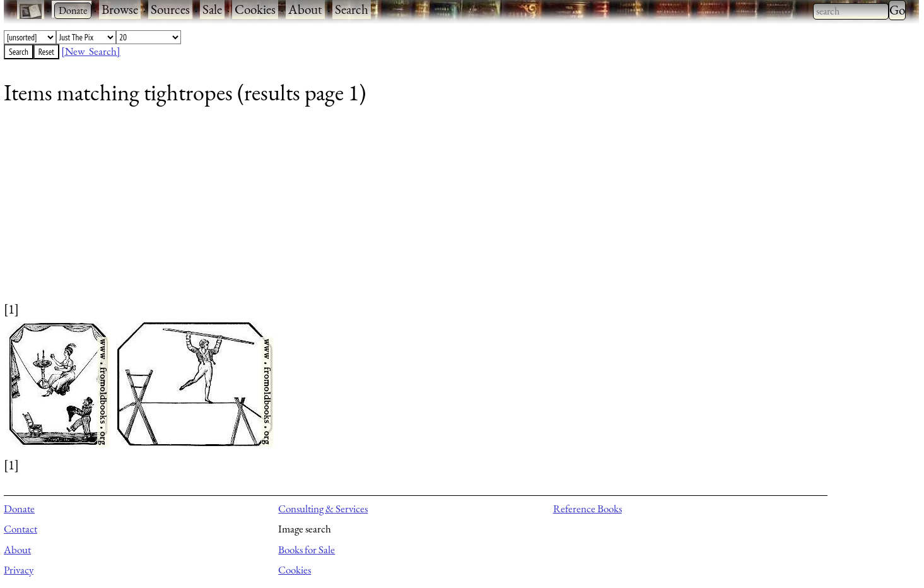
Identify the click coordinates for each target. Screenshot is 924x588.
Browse (120, 9)
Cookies (255, 9)
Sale (212, 9)
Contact (20, 529)
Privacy (19, 570)
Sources (170, 9)
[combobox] (851, 11)
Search (352, 9)
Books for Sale (307, 550)
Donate (19, 509)
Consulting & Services (323, 509)
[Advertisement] (382, 211)
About (305, 9)
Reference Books (588, 509)
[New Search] (91, 51)
